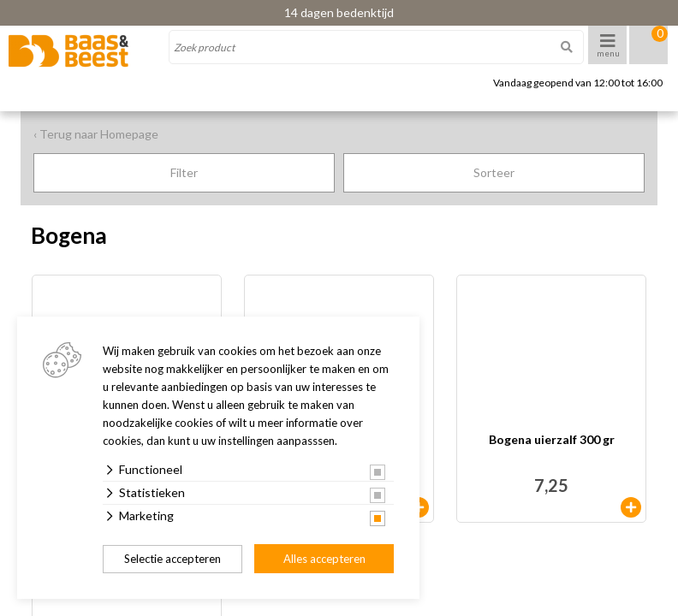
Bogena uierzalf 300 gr (552, 440)
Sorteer (494, 172)
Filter (184, 172)
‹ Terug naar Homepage (96, 134)
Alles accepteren (324, 559)
